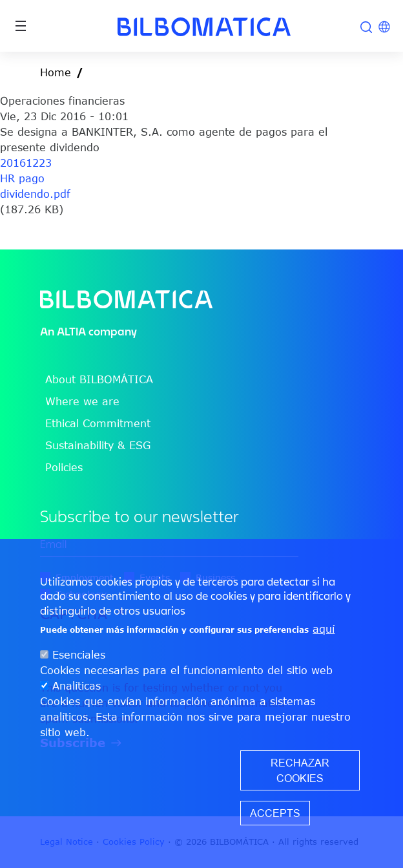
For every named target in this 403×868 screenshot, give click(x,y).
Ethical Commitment (98, 423)
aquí (324, 629)
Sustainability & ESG (98, 445)
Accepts (275, 813)
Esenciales (79, 655)
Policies (64, 467)
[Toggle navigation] (21, 26)
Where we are (82, 401)
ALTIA (71, 331)
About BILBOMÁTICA (99, 379)
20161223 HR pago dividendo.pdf (35, 178)
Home (56, 72)
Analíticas (77, 686)
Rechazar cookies (300, 770)
